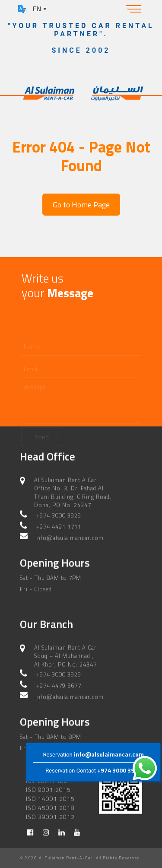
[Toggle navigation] (133, 9)
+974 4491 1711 (59, 526)
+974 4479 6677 (59, 685)
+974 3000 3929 (119, 770)
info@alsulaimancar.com (109, 754)
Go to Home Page (81, 205)
